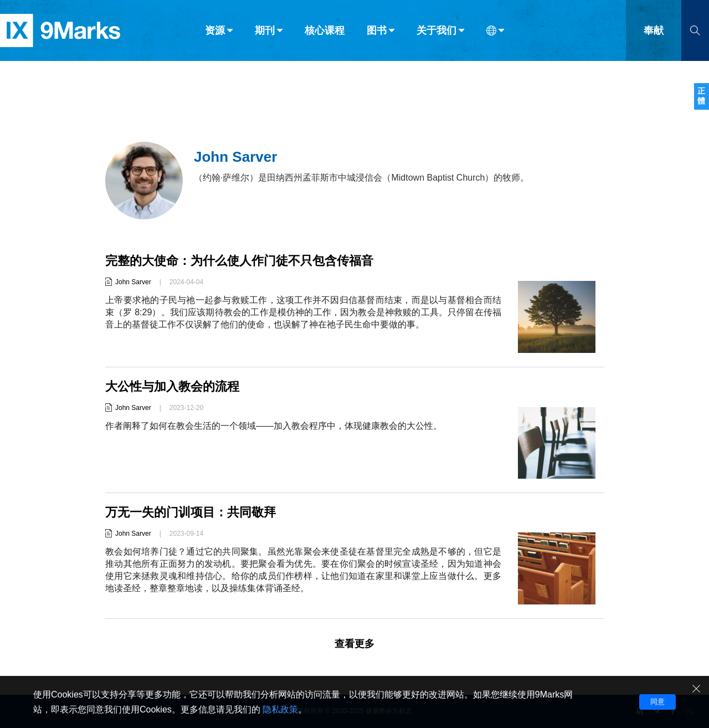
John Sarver (133, 282)
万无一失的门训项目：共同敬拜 (191, 512)
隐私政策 (280, 709)
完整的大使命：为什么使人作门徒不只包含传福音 (239, 261)
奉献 (654, 32)
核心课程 (325, 32)
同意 (657, 702)
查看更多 (354, 644)
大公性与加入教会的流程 (172, 386)
